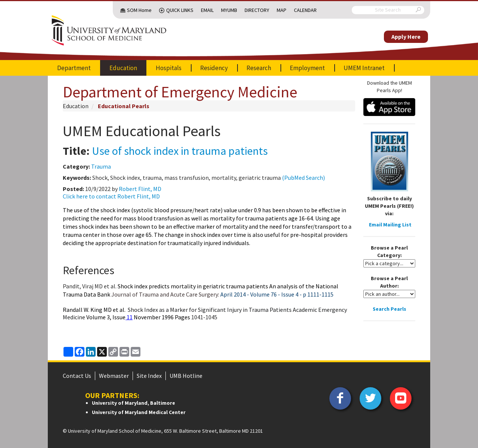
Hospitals (169, 68)
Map (282, 10)
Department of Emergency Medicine (180, 92)
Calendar (305, 10)
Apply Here (406, 37)
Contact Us (77, 376)
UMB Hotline (186, 376)
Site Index (149, 376)
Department (74, 68)
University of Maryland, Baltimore (134, 403)
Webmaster (114, 376)
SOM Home (139, 10)
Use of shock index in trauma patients (180, 151)
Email (207, 10)
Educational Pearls (124, 106)
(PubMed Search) (303, 178)
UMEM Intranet (364, 68)
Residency (214, 68)
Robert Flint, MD (140, 189)
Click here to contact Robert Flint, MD (111, 196)
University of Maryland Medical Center (139, 412)
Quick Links (180, 10)
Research (259, 68)
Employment (307, 68)
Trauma (101, 166)
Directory (257, 10)
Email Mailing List (390, 225)
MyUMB (229, 10)
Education (123, 68)
